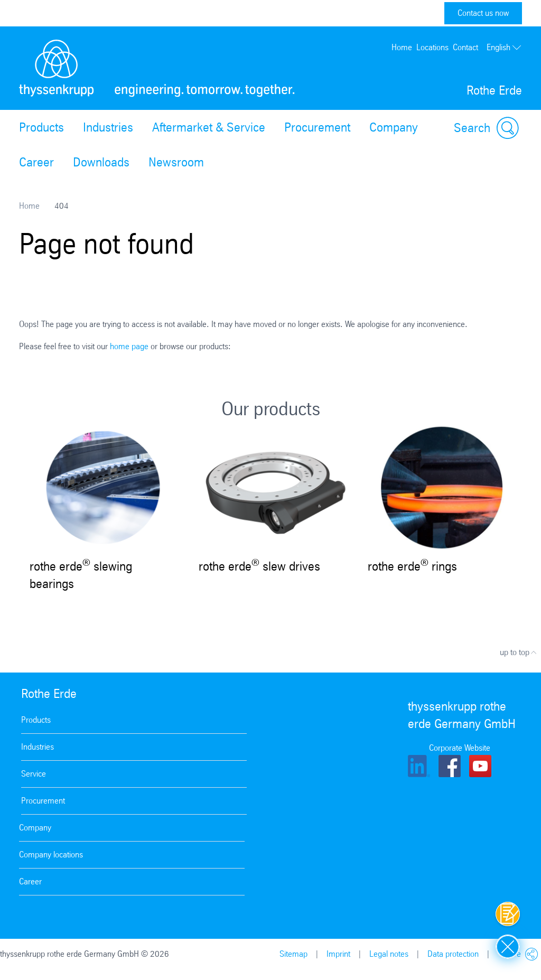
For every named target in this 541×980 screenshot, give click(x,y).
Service (34, 774)
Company (394, 127)
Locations (432, 47)
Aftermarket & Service (209, 127)
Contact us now (483, 13)
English (504, 48)
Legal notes (389, 954)
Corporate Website (460, 748)
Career (36, 162)
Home (402, 47)
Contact (465, 47)
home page (129, 346)
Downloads (101, 162)
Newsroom (176, 162)
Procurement (317, 127)
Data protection (453, 954)
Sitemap (293, 954)
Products (41, 127)
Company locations (51, 855)
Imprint (338, 954)
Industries (108, 127)
